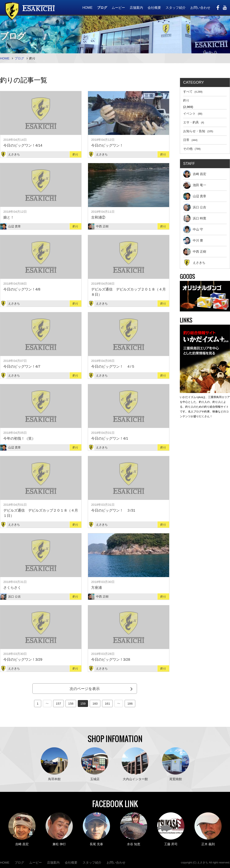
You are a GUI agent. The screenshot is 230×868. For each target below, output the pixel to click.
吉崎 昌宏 (195, 174)
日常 (190, 140)
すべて (193, 92)
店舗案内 (136, 8)
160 (95, 703)
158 (71, 703)
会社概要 (154, 8)
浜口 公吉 (195, 207)
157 (58, 703)
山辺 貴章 (195, 196)
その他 (192, 149)
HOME (87, 8)
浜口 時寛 (195, 218)
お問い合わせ (200, 8)
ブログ (102, 8)
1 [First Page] (38, 703)
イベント (193, 113)
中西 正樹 (195, 252)
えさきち (194, 263)
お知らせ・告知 (198, 131)
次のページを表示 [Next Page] (85, 689)
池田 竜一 (195, 185)
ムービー (118, 8)
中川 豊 (193, 241)
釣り (186, 100)
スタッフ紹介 (176, 8)
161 (107, 703)
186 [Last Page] (130, 703)
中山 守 (193, 229)
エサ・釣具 (194, 122)
